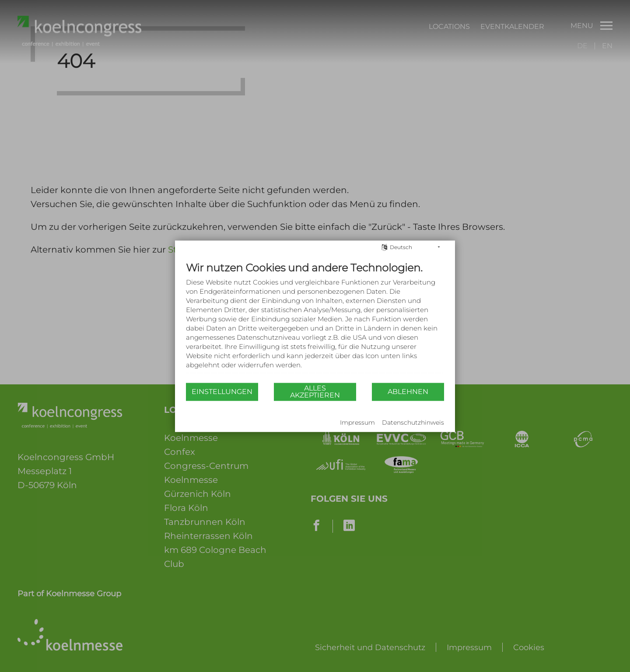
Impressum (357, 422)
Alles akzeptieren (315, 392)
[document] (315, 321)
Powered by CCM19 (213, 423)
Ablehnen (408, 392)
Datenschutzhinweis (413, 422)
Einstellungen (222, 392)
